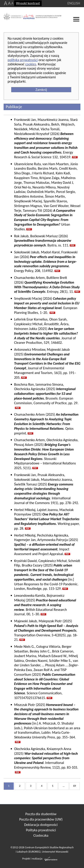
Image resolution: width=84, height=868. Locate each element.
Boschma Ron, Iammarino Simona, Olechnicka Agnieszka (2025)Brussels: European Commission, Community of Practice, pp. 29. (46, 394)
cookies (31, 64)
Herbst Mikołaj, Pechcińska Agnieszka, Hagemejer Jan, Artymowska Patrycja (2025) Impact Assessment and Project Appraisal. (46, 545)
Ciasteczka (41, 835)
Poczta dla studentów (41, 814)
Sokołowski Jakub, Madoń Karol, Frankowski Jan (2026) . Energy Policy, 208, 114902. (46, 261)
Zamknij (41, 90)
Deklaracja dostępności (41, 825)
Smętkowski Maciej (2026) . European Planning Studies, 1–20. (47, 305)
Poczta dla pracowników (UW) (41, 819)
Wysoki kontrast (28, 3)
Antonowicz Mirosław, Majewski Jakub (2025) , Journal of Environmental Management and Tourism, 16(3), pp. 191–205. (47, 363)
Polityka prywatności (41, 830)
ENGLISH (74, 3)
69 (75, 786)
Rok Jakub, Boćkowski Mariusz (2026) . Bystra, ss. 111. (43, 241)
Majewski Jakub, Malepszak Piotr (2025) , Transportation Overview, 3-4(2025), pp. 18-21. (46, 630)
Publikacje (14, 107)
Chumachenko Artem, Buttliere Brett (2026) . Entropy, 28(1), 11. (47, 285)
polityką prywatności (23, 60)
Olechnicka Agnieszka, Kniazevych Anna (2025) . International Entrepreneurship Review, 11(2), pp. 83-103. (46, 758)
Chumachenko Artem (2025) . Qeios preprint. (46, 424)
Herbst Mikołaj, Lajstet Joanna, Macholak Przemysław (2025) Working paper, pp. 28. (47, 519)
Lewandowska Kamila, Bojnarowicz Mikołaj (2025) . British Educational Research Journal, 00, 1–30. (45, 605)
